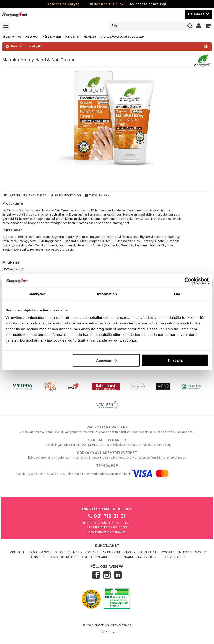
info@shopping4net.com (107, 532)
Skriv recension (66, 196)
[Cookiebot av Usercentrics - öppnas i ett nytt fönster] (188, 281)
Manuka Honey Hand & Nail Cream (122, 37)
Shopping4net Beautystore (135, 557)
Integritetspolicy (193, 553)
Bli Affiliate (149, 553)
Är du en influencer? (119, 553)
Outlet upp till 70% (106, 4)
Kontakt (92, 553)
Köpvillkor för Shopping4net (55, 557)
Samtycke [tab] (37, 294)
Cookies (168, 553)
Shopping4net (12, 37)
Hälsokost (32, 37)
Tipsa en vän (97, 196)
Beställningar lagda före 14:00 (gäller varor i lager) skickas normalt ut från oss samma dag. (107, 442)
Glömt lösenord (68, 553)
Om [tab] (177, 294)
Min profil (18, 553)
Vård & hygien (52, 37)
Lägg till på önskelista (25, 196)
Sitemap (125, 626)
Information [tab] (107, 294)
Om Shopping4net (96, 557)
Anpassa (107, 360)
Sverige (107, 632)
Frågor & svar (40, 553)
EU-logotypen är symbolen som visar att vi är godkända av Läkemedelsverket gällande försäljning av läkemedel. (107, 455)
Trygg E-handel (173, 557)
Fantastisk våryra (64, 4)
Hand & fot (72, 37)
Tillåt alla (175, 360)
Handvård (90, 37)
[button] (208, 26)
